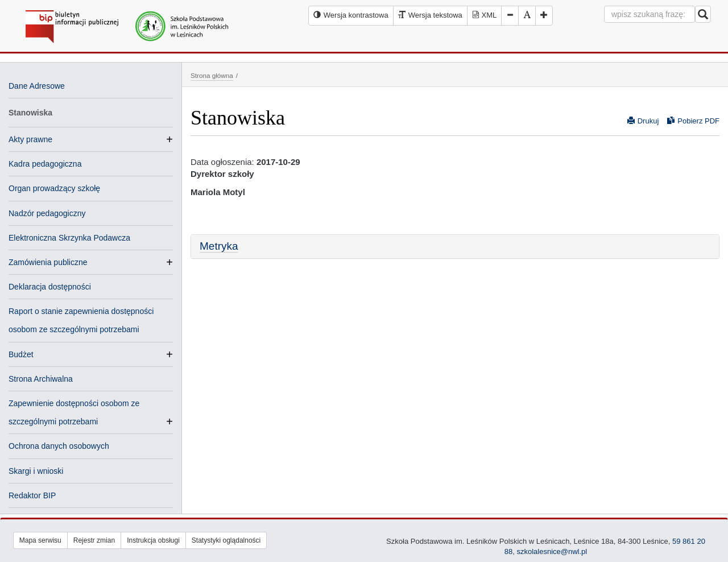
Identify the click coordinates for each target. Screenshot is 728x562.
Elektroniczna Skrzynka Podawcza (69, 238)
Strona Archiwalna (41, 379)
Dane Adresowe (37, 86)
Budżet (21, 354)
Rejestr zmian (94, 540)
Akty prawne (30, 139)
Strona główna (212, 75)
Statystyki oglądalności (226, 540)
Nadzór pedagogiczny (47, 213)
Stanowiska (30, 113)
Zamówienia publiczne (48, 262)
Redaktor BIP (32, 495)
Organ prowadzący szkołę (54, 188)
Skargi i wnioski (36, 471)
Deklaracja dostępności (50, 287)
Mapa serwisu (40, 540)
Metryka (219, 246)
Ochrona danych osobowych (59, 446)
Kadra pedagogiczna (45, 164)
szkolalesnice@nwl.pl (552, 551)
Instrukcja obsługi (153, 540)
